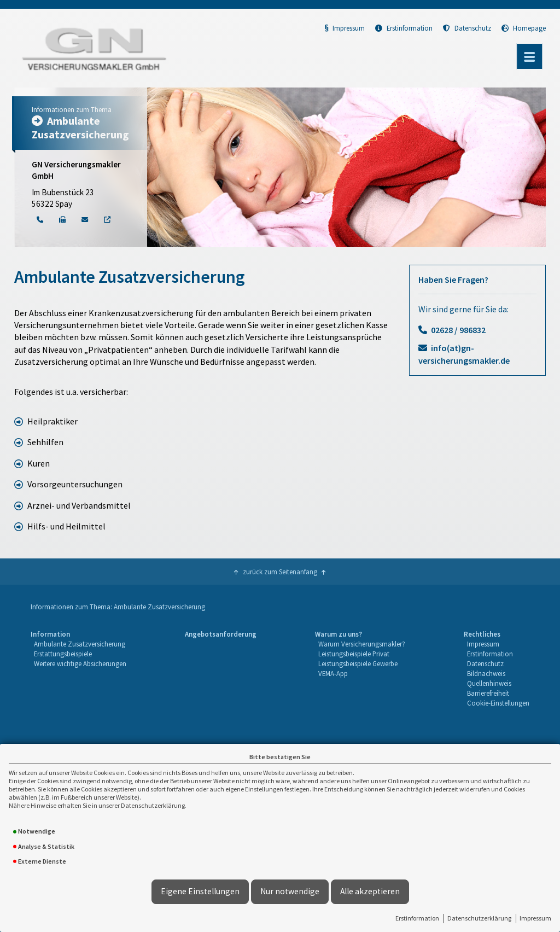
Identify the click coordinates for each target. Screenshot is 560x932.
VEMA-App (333, 673)
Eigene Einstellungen (200, 891)
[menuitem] (78, 669)
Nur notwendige (290, 891)
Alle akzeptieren (370, 891)
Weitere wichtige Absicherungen (80, 663)
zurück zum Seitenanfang (280, 572)
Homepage (524, 28)
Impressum (535, 918)
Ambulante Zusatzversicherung (80, 644)
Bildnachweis (486, 673)
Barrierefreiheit (488, 693)
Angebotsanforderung (221, 634)
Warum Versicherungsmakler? (362, 644)
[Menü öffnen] (529, 56)
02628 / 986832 (458, 330)
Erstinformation (417, 918)
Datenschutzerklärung (479, 918)
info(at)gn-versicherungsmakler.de (464, 354)
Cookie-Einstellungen (498, 703)
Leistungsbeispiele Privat (354, 654)
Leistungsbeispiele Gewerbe (358, 663)
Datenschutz (467, 28)
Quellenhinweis (489, 683)
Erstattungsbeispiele (63, 654)
